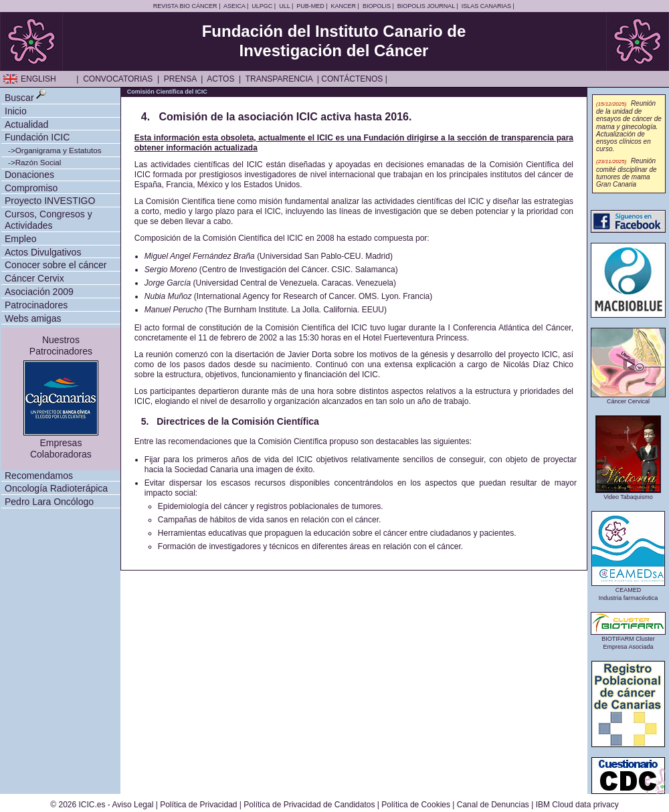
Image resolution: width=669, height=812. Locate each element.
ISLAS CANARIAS (486, 6)
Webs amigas (33, 318)
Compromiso (31, 188)
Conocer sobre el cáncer (56, 265)
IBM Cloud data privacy (577, 805)
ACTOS (220, 79)
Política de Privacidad (198, 805)
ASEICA (234, 6)
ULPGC (262, 6)
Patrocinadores (36, 305)
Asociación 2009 (39, 292)
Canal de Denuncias (493, 805)
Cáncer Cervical (628, 398)
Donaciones (29, 175)
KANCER (344, 6)
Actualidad (26, 124)
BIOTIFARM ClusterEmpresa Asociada (628, 640)
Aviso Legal (133, 805)
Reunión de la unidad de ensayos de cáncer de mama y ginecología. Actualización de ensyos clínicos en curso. (629, 126)
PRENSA (180, 79)
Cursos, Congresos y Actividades (49, 220)
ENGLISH (38, 79)
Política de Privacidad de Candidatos (309, 805)
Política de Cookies (416, 805)
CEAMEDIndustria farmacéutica (628, 591)
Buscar (19, 98)
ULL (284, 6)
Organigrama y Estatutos (59, 150)
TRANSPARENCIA (279, 79)
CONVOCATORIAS (118, 79)
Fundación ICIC (37, 137)
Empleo (20, 239)
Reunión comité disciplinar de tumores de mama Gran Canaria (627, 173)
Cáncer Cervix (34, 278)
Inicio (16, 111)
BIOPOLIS (377, 6)
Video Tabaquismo (628, 494)
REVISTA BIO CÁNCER (185, 6)
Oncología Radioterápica (56, 488)
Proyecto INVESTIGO (50, 201)
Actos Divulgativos (43, 252)
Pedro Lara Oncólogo (49, 502)
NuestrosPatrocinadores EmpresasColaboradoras (61, 397)
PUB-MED (310, 6)
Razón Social (38, 162)
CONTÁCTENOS (352, 79)
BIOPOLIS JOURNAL (426, 6)
